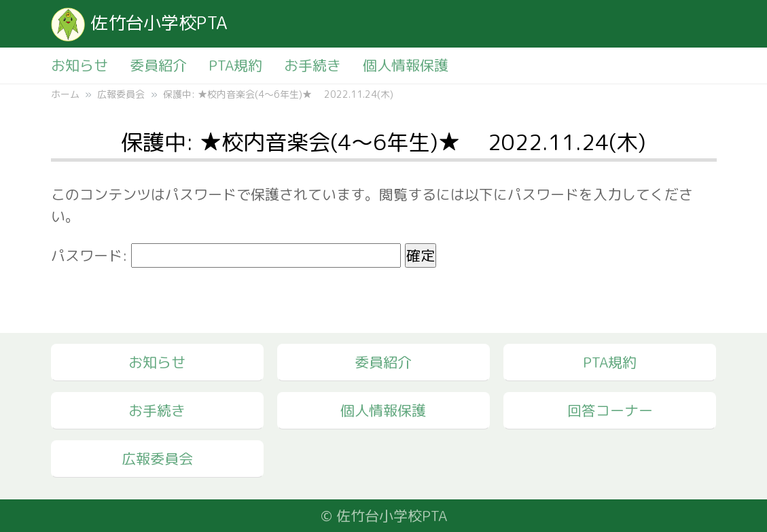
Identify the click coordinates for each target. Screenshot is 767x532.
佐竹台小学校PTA (139, 22)
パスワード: (226, 255)
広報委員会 (121, 94)
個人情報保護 (406, 65)
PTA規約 (235, 65)
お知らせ (79, 65)
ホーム (65, 94)
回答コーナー (610, 410)
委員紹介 (158, 65)
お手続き (313, 65)
